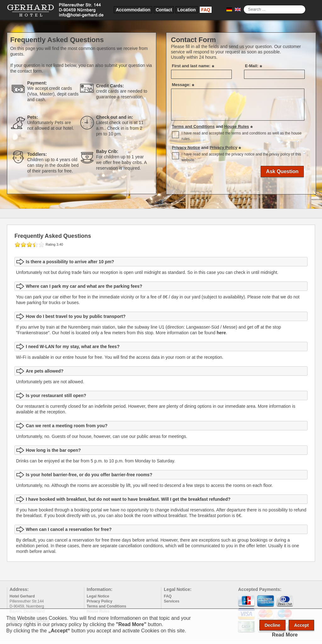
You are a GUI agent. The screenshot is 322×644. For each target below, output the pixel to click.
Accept (301, 625)
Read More (285, 635)
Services (172, 601)
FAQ (206, 10)
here (221, 333)
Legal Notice (98, 596)
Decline (273, 625)
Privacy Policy (100, 601)
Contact (164, 10)
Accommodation (133, 10)
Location (186, 10)
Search (244, 5)
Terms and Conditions (107, 606)
